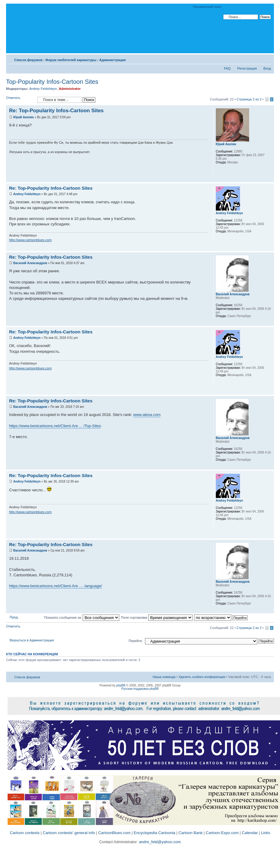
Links (265, 833)
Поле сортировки (156, 617)
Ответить (20, 100)
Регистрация (247, 68)
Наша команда (164, 677)
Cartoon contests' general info (69, 833)
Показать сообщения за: (82, 617)
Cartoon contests (25, 833)
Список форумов (28, 60)
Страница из (249, 99)
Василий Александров (30, 263)
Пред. (14, 617)
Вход (267, 68)
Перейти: (136, 641)
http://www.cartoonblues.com (30, 240)
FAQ (227, 68)
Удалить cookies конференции (202, 677)
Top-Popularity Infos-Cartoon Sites (52, 82)
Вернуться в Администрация (32, 640)
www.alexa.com (147, 415)
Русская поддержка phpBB (140, 689)
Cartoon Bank (191, 833)
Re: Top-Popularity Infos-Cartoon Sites (56, 111)
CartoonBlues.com (114, 833)
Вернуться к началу (269, 179)
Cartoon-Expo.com (222, 833)
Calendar (250, 833)
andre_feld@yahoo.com (160, 842)
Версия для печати (257, 59)
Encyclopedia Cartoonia (155, 833)
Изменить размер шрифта (267, 59)
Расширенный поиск (207, 7)
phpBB (121, 685)
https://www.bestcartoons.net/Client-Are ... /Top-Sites (55, 426)
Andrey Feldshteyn (43, 89)
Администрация (113, 60)
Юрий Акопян (24, 117)
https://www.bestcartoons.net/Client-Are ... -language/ (56, 586)
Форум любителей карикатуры (71, 60)
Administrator (70, 89)
